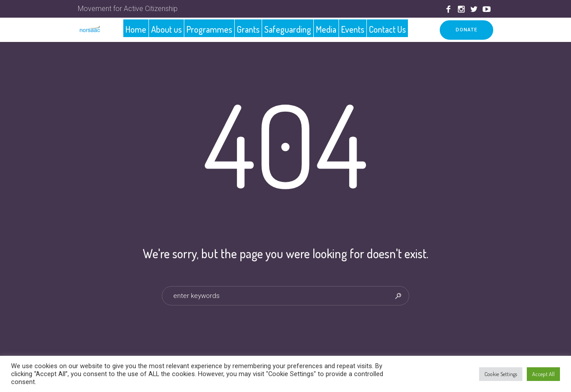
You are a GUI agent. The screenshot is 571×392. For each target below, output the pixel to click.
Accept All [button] (543, 374)
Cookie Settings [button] (501, 374)
